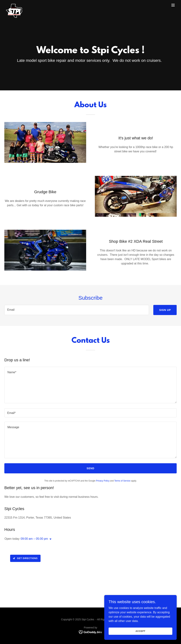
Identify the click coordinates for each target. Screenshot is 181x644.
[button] (173, 5)
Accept (140, 638)
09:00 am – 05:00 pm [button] (34, 539)
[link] (14, 5)
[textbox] (77, 310)
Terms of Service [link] (122, 481)
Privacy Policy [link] (103, 481)
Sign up (165, 310)
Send (91, 468)
